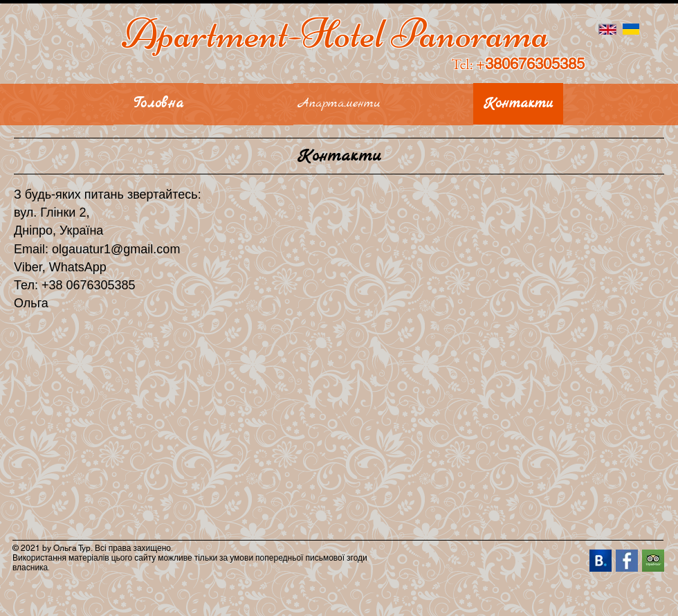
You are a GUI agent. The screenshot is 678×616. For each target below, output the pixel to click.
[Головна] (158, 104)
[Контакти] (518, 104)
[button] (57, 105)
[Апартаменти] (338, 104)
